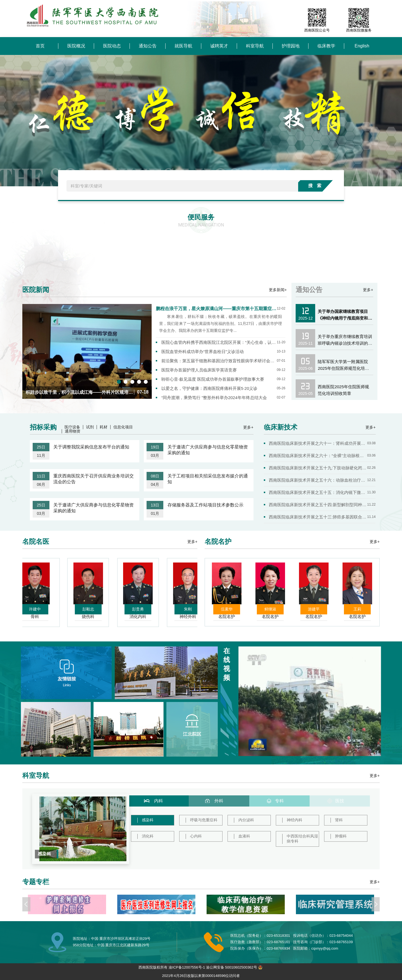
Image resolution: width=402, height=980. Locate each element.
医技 (340, 801)
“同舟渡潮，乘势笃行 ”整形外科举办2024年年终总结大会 (214, 398)
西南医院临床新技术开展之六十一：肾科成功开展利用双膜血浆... (318, 443)
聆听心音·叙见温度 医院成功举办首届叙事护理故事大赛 (213, 379)
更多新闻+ (278, 290)
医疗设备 (72, 427)
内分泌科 (246, 820)
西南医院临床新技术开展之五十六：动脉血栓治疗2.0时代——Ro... (318, 480)
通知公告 (148, 46)
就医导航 (183, 46)
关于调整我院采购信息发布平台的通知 (91, 447)
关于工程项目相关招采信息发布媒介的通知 (208, 479)
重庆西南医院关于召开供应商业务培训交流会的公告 (94, 479)
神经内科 (295, 820)
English (362, 46)
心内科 (196, 836)
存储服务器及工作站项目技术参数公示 (205, 505)
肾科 (339, 820)
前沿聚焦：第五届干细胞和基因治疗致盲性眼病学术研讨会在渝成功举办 (219, 361)
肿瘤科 (341, 836)
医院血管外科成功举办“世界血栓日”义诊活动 (203, 352)
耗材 (104, 427)
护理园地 (291, 46)
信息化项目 (123, 427)
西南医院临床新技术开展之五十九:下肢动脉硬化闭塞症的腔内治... (318, 468)
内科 (159, 801)
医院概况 (76, 46)
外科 (219, 801)
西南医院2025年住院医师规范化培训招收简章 (343, 390)
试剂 (90, 427)
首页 (40, 46)
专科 (279, 801)
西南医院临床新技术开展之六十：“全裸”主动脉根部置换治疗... (318, 456)
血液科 (244, 836)
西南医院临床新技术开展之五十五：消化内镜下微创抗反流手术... (318, 492)
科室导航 (255, 46)
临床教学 (326, 46)
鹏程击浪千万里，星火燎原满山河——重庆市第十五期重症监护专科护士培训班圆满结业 (216, 309)
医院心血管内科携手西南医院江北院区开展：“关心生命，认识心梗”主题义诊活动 (219, 342)
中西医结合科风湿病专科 (302, 839)
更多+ (368, 290)
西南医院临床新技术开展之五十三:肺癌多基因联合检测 (318, 517)
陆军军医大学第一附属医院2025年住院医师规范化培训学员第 (343, 365)
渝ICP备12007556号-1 (187, 967)
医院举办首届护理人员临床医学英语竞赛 (199, 370)
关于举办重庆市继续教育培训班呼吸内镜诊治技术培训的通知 (345, 340)
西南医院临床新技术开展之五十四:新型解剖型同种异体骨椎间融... (318, 505)
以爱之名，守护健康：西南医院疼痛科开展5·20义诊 (209, 388)
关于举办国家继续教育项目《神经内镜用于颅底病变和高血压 (345, 315)
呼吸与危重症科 (204, 820)
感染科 (148, 820)
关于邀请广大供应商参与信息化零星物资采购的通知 (208, 450)
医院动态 (112, 46)
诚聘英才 (219, 46)
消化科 (148, 836)
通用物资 (73, 431)
